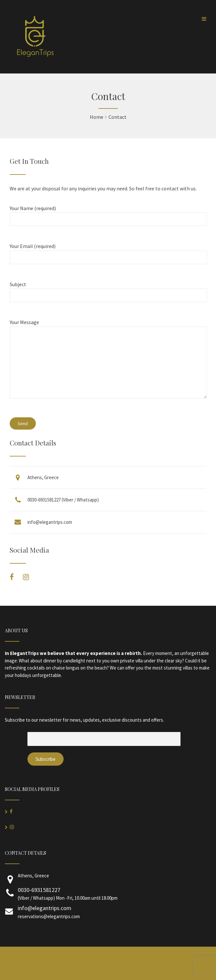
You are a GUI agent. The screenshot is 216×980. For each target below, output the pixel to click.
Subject (108, 290)
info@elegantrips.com (50, 522)
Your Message (108, 363)
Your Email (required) (108, 252)
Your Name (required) (108, 214)
